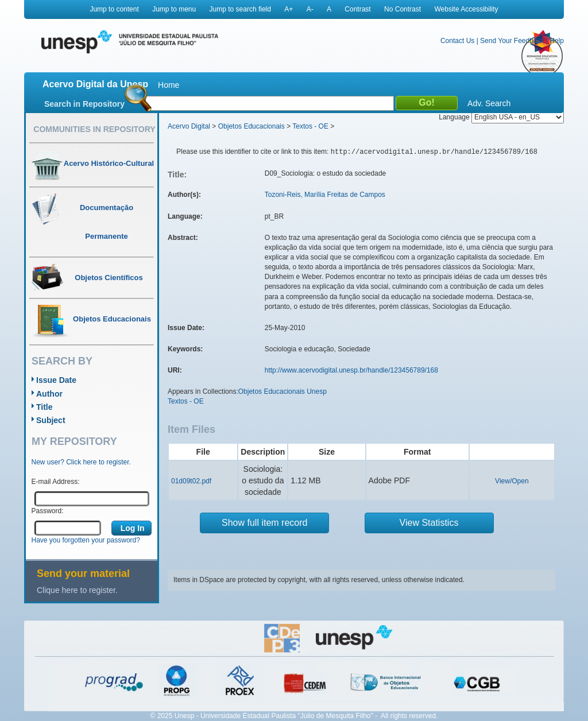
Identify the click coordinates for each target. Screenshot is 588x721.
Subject (51, 420)
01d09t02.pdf (191, 481)
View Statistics (429, 523)
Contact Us (457, 41)
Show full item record (264, 523)
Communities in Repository (94, 129)
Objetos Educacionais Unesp (283, 391)
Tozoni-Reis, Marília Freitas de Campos (325, 195)
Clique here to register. (77, 590)
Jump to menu (174, 9)
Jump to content (114, 9)
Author (49, 394)
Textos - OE (310, 126)
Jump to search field (240, 9)
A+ (289, 9)
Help (557, 41)
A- (310, 9)
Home (169, 85)
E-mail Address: (56, 482)
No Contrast (403, 9)
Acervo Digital (189, 126)
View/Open (512, 481)
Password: (48, 511)
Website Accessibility (466, 9)
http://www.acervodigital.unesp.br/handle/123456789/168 (351, 370)
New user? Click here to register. (81, 462)
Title (45, 407)
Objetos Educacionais (252, 126)
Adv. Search (489, 103)
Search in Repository (84, 104)
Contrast (357, 9)
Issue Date (56, 380)
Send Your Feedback (512, 41)
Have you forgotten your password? (86, 540)
